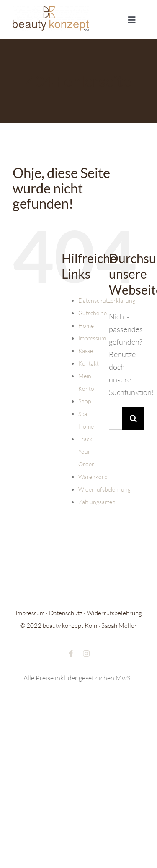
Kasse (86, 351)
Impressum (92, 338)
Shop (85, 401)
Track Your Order (86, 451)
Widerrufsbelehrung (104, 489)
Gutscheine (93, 313)
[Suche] (133, 418)
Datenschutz (66, 613)
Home (86, 325)
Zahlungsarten (97, 502)
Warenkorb (93, 477)
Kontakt (89, 363)
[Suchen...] (115, 418)
